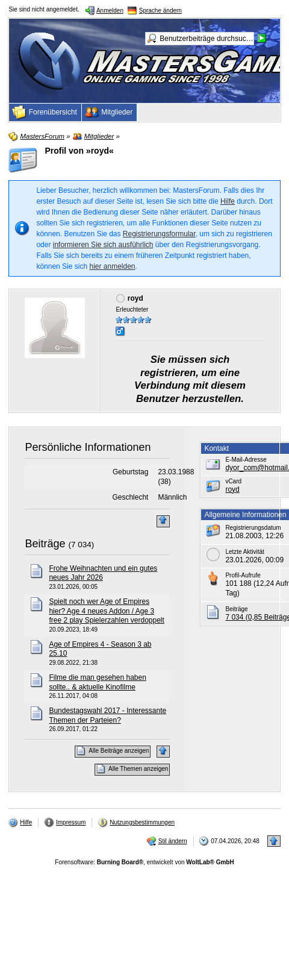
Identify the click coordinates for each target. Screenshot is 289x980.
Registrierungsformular (159, 234)
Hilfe (228, 201)
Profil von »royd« (79, 151)
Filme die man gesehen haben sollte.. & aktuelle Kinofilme (97, 682)
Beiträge (45, 544)
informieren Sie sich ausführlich (103, 245)
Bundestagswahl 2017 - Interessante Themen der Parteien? (107, 715)
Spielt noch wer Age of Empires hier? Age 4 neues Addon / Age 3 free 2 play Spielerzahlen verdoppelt (106, 611)
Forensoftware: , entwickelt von (144, 862)
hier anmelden (112, 266)
